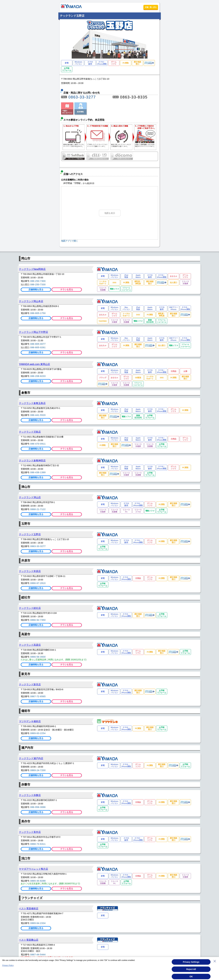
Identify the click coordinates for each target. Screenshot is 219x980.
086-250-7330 (38, 285)
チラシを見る (67, 290)
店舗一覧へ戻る (151, 7)
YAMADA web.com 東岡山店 (35, 364)
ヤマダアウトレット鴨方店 (33, 869)
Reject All (191, 969)
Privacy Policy (8, 965)
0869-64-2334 (38, 923)
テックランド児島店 (30, 432)
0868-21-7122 (38, 509)
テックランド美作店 (30, 832)
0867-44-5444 (38, 955)
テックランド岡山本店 (31, 301)
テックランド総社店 (30, 608)
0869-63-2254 (38, 733)
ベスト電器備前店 (29, 908)
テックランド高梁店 (30, 645)
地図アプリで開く (70, 241)
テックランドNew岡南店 (32, 269)
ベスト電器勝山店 (29, 940)
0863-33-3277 (82, 97)
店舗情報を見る (36, 290)
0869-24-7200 (38, 770)
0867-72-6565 (38, 696)
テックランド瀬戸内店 (31, 758)
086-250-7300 (38, 281)
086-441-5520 (38, 415)
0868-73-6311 (38, 844)
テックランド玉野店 (30, 534)
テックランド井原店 (30, 571)
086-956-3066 (38, 807)
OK (191, 977)
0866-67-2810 (38, 583)
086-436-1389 (38, 472)
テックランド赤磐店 (30, 795)
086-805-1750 (38, 313)
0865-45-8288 (38, 881)
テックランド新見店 (30, 684)
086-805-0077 (38, 344)
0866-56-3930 (38, 657)
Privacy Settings (191, 962)
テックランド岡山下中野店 (33, 332)
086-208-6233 (38, 376)
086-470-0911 (38, 444)
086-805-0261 (38, 347)
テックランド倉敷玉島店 (32, 403)
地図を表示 (110, 213)
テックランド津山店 (30, 497)
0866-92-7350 (38, 620)
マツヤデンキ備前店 (30, 721)
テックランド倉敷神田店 (32, 460)
